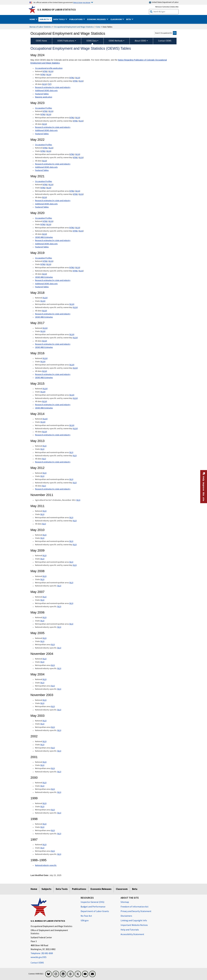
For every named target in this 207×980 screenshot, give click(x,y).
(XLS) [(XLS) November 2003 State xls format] (42, 703)
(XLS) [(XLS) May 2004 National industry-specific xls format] (59, 689)
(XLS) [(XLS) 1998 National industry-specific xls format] (59, 834)
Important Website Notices (134, 925)
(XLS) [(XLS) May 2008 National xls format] (44, 576)
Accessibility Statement (132, 934)
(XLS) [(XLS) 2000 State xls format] (42, 786)
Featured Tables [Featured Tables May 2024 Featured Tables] (42, 94)
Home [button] (32, 19)
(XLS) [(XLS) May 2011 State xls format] (42, 514)
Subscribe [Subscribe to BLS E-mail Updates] (175, 7)
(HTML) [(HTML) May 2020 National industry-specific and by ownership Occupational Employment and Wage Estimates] (75, 231)
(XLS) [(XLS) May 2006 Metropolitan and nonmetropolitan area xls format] (71, 624)
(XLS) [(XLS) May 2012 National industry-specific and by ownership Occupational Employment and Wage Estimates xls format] (75, 483)
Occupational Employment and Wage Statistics (74, 27)
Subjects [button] (44, 19)
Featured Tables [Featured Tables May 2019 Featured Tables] (42, 287)
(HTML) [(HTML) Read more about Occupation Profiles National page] (45, 221)
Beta (135, 889)
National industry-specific (46, 865)
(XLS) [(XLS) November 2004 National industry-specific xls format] (59, 668)
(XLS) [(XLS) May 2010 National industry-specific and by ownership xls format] (75, 545)
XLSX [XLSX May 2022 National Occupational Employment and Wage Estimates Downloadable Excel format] (51, 148)
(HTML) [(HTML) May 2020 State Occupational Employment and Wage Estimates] (43, 224)
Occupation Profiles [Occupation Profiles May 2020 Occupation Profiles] (44, 218)
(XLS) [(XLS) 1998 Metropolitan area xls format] (53, 830)
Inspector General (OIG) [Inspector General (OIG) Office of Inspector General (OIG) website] (92, 902)
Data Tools (62, 889)
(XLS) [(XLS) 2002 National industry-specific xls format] (59, 751)
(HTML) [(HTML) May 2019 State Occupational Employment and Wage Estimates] (43, 264)
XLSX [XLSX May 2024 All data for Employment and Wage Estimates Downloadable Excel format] (44, 84)
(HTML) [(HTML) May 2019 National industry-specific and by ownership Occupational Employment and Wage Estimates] (75, 271)
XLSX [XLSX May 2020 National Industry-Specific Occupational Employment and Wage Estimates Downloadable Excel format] (81, 231)
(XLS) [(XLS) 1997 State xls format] (42, 848)
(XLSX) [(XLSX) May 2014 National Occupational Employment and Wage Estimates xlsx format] (45, 419)
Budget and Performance (93, 907)
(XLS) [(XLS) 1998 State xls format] (42, 827)
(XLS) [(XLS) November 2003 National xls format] (44, 700)
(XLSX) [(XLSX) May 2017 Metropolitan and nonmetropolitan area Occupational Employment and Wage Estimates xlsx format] (72, 334)
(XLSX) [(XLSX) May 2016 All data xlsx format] (44, 371)
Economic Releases (101, 889)
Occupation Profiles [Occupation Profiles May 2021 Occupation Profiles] (44, 145)
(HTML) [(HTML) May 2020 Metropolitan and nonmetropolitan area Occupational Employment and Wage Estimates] (72, 228)
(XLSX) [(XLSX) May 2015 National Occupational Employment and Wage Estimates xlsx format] (45, 389)
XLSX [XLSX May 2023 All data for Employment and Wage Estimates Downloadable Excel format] (44, 124)
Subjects (46, 889)
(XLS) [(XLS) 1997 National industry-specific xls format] (59, 854)
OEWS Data (91, 41)
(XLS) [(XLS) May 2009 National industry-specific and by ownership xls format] (75, 565)
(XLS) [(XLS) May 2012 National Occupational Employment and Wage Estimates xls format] (44, 473)
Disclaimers (126, 916)
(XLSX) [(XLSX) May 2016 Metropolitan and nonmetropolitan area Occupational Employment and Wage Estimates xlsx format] (72, 365)
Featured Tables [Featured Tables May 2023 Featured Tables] (42, 134)
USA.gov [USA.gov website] (85, 920)
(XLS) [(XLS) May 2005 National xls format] (44, 638)
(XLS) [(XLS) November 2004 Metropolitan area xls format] (53, 665)
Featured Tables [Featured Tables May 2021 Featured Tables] (42, 207)
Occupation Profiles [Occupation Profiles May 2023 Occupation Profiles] (44, 108)
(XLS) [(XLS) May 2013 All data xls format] (44, 459)
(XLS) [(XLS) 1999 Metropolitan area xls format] (53, 810)
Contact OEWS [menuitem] (165, 41)
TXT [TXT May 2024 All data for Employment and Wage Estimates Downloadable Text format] (50, 84)
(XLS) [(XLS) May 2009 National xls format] (44, 555)
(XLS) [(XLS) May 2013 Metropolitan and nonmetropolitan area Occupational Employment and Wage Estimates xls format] (71, 452)
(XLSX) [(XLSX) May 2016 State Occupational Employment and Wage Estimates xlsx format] (43, 361)
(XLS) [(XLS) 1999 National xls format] (44, 803)
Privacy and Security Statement (136, 911)
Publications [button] (76, 19)
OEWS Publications (66, 41)
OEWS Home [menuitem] (41, 41)
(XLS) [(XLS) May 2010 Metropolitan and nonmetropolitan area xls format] (71, 541)
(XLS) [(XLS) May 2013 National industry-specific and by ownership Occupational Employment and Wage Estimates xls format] (75, 456)
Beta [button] (129, 19)
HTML (45, 71)
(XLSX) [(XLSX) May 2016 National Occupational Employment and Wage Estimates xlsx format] (45, 358)
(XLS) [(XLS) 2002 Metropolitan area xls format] (53, 748)
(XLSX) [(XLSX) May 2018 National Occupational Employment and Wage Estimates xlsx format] (45, 298)
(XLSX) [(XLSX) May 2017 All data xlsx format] (44, 341)
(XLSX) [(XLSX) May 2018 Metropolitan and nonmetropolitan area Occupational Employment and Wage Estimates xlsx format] (72, 304)
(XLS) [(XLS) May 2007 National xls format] (44, 597)
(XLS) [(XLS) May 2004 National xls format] (44, 679)
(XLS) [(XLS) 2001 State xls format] (42, 765)
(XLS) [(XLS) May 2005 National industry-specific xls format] (59, 648)
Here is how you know (82, 2)
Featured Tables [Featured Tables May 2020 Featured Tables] (42, 247)
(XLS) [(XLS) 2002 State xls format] (42, 745)
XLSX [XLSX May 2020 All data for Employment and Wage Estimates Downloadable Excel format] (44, 234)
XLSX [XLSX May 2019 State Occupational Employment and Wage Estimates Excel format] (49, 264)
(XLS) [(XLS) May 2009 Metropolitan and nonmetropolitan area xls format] (71, 562)
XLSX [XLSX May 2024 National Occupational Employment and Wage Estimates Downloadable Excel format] (51, 71)
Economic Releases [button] (97, 19)
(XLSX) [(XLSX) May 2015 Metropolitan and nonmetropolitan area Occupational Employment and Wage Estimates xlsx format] (72, 395)
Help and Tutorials (130, 930)
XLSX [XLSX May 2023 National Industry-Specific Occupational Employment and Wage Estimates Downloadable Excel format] (81, 121)
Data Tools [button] (59, 19)
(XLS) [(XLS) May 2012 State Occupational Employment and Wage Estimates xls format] (42, 476)
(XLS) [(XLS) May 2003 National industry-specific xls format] (59, 730)
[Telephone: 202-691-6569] (53, 953)
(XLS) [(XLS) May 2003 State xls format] (42, 724)
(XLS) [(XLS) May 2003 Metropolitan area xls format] (53, 727)
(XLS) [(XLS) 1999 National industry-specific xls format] (59, 813)
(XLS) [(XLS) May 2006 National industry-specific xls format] (59, 627)
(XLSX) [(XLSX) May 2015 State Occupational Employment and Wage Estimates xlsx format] (43, 392)
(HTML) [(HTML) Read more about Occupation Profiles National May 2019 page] (45, 261)
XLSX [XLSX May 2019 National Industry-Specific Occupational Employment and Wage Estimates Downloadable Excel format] (81, 271)
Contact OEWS (37, 963)
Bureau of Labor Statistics (41, 27)
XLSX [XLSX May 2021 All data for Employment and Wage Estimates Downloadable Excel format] (44, 197)
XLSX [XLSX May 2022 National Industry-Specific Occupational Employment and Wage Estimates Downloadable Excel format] (81, 157)
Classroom (122, 889)
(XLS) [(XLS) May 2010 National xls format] (44, 535)
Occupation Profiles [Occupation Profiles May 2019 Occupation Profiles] (44, 258)
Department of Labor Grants (95, 911)
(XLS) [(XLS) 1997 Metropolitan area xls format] (53, 851)
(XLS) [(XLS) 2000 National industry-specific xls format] (59, 792)
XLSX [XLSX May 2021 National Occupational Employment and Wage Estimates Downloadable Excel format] (51, 184)
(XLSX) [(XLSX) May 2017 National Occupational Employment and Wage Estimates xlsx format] (45, 328)
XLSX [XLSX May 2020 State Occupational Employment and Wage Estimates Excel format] (49, 224)
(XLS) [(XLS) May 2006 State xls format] (42, 621)
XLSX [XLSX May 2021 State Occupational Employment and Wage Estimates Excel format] (49, 188)
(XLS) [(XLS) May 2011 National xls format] (44, 511)
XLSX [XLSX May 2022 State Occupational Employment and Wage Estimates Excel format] (49, 151)
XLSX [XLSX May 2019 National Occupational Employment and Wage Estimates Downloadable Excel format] (51, 261)
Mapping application (44, 97)
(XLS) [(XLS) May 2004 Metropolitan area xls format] (53, 686)
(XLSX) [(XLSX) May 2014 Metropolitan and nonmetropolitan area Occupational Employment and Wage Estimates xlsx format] (72, 425)
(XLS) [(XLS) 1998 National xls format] (44, 824)
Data (98, 27)
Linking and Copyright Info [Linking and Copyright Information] (134, 920)
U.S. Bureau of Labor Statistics (57, 10)
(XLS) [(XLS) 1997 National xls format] (44, 844)
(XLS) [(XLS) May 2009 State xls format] (42, 559)
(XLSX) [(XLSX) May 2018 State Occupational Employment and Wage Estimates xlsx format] (43, 301)
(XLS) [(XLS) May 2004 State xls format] (42, 683)
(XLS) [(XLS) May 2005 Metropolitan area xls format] (53, 644)
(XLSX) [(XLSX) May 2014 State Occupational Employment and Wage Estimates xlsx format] (43, 422)
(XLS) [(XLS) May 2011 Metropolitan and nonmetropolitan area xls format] (71, 517)
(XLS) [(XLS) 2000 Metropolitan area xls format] (53, 789)
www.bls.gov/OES (39, 957)
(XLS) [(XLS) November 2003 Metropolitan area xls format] (53, 706)
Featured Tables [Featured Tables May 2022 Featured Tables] (42, 170)
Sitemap (125, 902)
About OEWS (140, 41)
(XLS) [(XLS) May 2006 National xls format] (44, 617)
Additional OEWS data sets (46, 90)
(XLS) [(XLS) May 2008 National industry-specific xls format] (59, 586)
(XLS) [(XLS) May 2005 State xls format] (42, 641)
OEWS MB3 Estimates (44, 237)
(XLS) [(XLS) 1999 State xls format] (42, 806)
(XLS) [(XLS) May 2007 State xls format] (42, 600)
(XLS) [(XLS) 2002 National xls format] (44, 741)
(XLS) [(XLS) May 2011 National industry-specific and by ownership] (75, 521)
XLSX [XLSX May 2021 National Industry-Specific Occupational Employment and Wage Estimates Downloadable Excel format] (81, 194)
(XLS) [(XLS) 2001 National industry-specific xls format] (59, 772)
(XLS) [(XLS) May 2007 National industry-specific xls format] (59, 606)
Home (34, 889)
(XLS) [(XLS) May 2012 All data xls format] (44, 486)
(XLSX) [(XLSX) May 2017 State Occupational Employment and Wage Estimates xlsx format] (43, 331)
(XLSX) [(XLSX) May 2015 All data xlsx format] (44, 401)
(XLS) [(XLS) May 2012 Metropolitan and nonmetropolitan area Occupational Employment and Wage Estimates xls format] (71, 479)
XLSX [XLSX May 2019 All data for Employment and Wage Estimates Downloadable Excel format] (44, 274)
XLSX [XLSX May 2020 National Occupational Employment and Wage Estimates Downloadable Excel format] (51, 221)
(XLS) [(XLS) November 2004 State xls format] (42, 662)
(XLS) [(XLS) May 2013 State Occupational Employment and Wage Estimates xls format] (42, 449)
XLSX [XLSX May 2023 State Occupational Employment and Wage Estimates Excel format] (49, 114)
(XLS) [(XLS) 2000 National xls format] (44, 783)
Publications (79, 889)
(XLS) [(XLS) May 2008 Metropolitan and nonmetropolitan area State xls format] (71, 583)
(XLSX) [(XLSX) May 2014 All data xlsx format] (44, 432)
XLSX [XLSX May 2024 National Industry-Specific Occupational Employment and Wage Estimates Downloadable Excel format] (81, 81)
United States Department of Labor (164, 2)
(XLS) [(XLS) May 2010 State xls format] (42, 538)
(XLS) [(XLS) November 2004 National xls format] (44, 659)
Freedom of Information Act (135, 907)
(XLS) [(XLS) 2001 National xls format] (44, 762)
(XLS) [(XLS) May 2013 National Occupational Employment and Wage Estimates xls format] (44, 446)
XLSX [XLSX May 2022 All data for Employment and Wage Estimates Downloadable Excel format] (44, 161)
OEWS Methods (116, 41)
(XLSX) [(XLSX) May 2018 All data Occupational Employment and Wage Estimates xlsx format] (44, 311)
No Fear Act (86, 916)
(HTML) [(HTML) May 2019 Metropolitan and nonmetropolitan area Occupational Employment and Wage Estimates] (72, 267)
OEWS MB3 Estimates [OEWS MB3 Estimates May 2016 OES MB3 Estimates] (44, 377)
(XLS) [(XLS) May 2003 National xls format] (44, 721)
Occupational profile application (49, 68)
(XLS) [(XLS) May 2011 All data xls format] (44, 524)
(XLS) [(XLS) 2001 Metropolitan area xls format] (53, 768)
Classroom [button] (116, 19)
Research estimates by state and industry (53, 87)
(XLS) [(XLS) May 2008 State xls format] (42, 579)
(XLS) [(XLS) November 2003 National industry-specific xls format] (59, 710)
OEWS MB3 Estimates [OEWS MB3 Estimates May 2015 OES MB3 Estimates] (44, 408)
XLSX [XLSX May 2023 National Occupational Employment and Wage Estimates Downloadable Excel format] (51, 111)
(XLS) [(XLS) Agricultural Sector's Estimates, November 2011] (78, 500)
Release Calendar (163, 7)
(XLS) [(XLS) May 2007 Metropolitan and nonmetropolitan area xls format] (71, 603)
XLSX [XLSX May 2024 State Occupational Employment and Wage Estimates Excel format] (49, 74)
